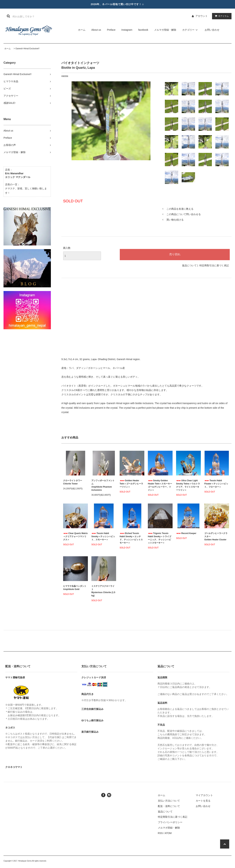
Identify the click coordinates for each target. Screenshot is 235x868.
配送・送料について (169, 806)
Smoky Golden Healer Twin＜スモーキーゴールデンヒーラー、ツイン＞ (160, 485)
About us (96, 30)
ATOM (168, 833)
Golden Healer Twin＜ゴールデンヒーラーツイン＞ (131, 484)
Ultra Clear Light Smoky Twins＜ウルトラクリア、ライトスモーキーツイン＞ (188, 485)
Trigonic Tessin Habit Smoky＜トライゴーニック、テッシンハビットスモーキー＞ (160, 538)
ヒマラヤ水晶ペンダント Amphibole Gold (75, 588)
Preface (111, 30)
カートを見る (203, 801)
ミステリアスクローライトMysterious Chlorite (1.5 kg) (103, 591)
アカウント (202, 16)
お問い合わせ (212, 30)
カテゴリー (190, 30)
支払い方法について (169, 801)
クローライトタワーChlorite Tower (73, 482)
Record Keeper (186, 533)
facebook (143, 30)
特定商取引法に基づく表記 (214, 265)
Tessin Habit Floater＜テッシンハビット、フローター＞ (216, 484)
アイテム (221, 16)
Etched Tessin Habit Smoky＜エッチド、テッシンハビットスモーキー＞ (131, 538)
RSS (160, 833)
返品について (189, 265)
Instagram (127, 30)
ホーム (82, 30)
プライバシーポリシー (170, 822)
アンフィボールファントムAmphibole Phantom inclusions (103, 485)
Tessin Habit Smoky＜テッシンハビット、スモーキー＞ (103, 536)
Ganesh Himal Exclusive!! (27, 49)
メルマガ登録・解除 (165, 30)
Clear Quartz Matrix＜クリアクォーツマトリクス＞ (75, 536)
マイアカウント (204, 795)
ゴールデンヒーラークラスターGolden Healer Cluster (216, 536)
